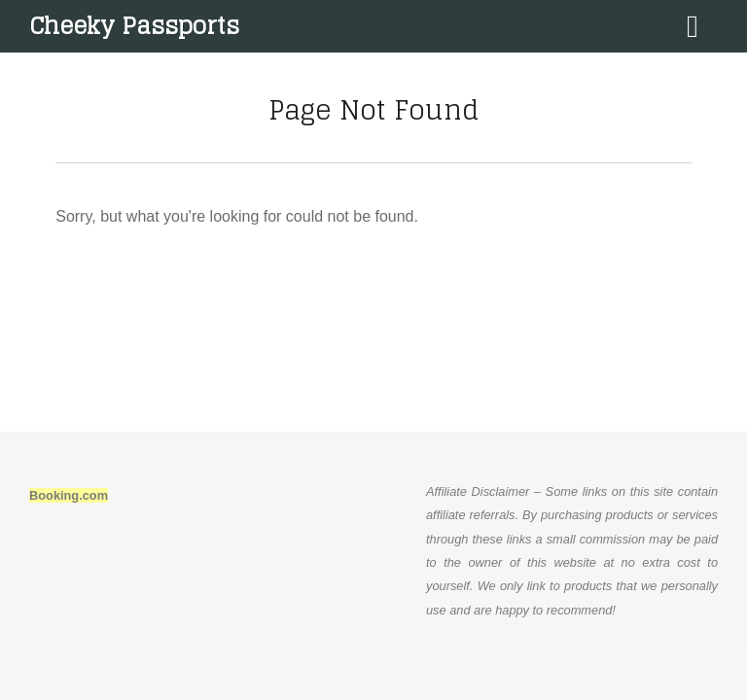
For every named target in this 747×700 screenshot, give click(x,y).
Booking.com (69, 495)
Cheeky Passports (134, 26)
